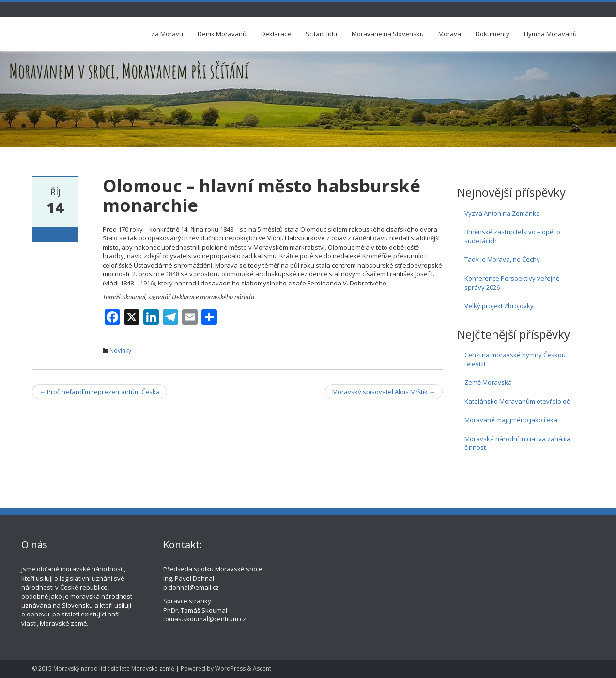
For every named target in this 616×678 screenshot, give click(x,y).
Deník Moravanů (222, 34)
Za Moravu (167, 34)
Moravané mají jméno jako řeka (511, 420)
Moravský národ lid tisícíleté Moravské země (114, 669)
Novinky (120, 351)
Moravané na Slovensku (388, 34)
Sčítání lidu (321, 34)
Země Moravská (488, 382)
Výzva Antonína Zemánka (502, 213)
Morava (450, 34)
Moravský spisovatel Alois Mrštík (384, 392)
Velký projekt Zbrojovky (499, 306)
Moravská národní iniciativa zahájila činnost (517, 443)
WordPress (230, 669)
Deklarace (276, 34)
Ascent (262, 669)
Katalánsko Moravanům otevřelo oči (518, 401)
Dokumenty (493, 34)
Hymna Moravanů (550, 34)
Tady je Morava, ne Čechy (502, 259)
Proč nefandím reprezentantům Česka (100, 392)
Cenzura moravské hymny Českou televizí (515, 359)
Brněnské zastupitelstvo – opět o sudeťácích (512, 236)
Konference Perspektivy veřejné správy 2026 (512, 283)
